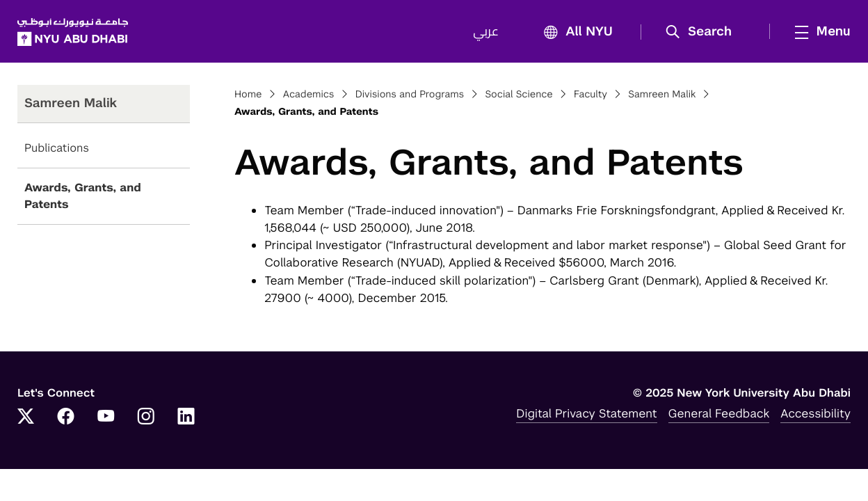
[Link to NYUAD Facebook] (66, 417)
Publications (57, 148)
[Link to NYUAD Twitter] (26, 417)
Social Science (519, 95)
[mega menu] (819, 31)
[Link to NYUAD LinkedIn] (186, 417)
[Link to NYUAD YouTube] (106, 417)
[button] (704, 32)
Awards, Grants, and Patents (83, 196)
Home (248, 95)
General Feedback (719, 413)
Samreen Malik (662, 95)
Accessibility (815, 413)
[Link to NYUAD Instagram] (146, 417)
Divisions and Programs (410, 95)
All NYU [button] (574, 32)
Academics (309, 95)
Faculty (590, 95)
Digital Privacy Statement (586, 413)
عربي (486, 32)
